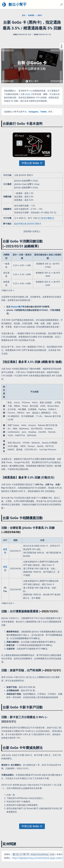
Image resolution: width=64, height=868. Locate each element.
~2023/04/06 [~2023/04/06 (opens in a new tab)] (11, 532)
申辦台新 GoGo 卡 (32, 163)
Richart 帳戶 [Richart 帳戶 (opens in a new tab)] (17, 307)
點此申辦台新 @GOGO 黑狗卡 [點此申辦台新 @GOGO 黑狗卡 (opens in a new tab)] (28, 224)
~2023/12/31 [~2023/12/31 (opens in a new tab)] (49, 611)
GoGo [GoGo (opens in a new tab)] (28, 94)
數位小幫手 (18, 4)
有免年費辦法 (47, 218)
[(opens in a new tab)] (38, 112)
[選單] (62, 5)
